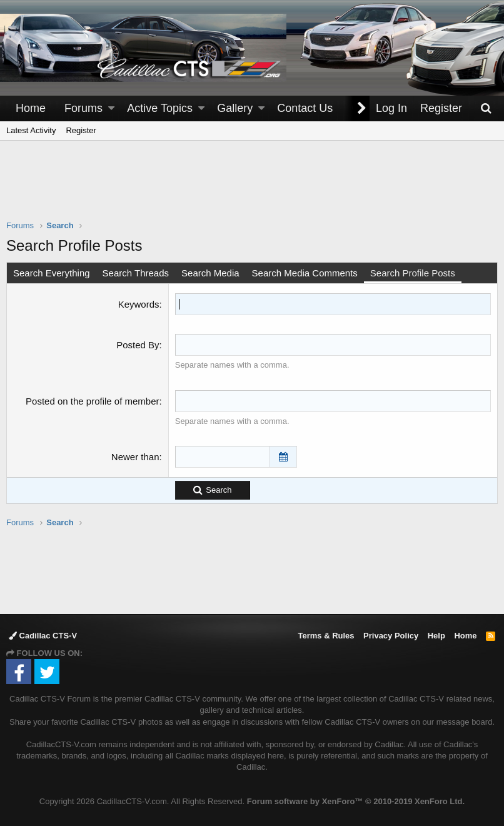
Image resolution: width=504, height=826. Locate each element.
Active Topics (160, 108)
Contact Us (305, 108)
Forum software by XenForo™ (356, 801)
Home (31, 108)
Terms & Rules (326, 636)
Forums (83, 108)
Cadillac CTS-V (43, 636)
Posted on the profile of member (92, 401)
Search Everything (52, 273)
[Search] (486, 108)
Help (436, 636)
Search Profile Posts (413, 273)
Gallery (235, 108)
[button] (111, 108)
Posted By (138, 345)
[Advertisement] (252, 188)
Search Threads (136, 273)
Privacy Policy (391, 636)
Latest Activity (31, 130)
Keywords (139, 304)
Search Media (210, 273)
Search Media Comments (305, 273)
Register (81, 130)
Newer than (135, 457)
